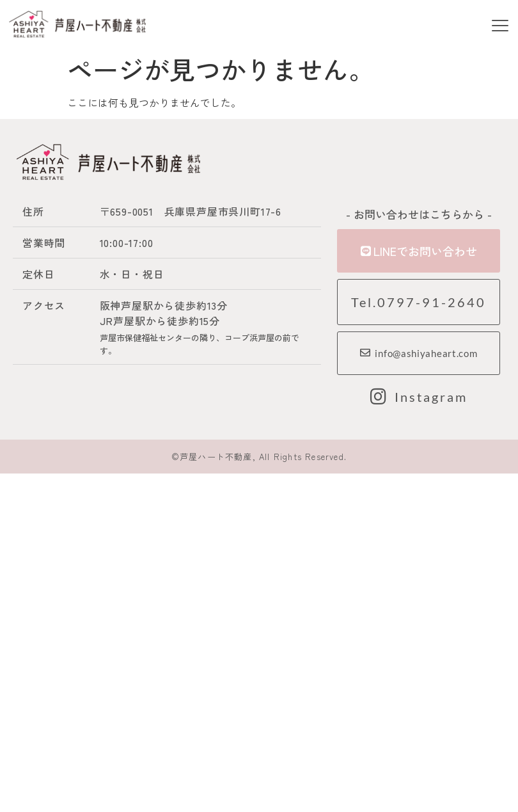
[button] (500, 27)
